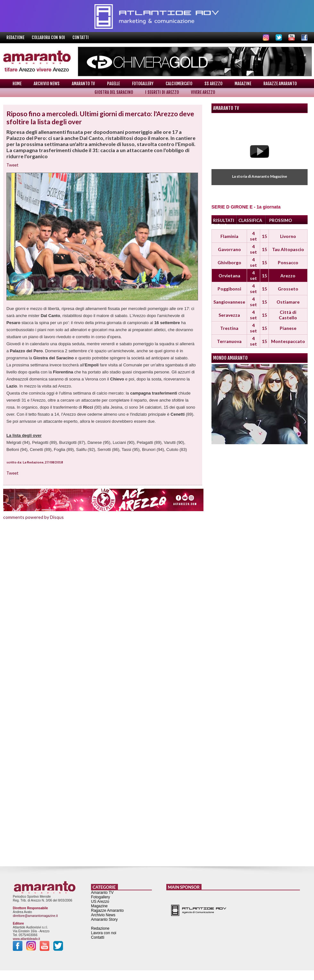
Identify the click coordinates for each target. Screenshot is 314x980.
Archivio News (47, 84)
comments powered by (33, 517)
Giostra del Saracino (114, 92)
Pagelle (113, 84)
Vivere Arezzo (203, 92)
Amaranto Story (104, 919)
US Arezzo (100, 902)
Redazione (16, 37)
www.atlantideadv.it (26, 939)
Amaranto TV (83, 84)
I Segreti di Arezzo (162, 92)
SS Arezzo (213, 84)
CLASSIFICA (250, 220)
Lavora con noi (104, 933)
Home (17, 84)
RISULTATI (224, 220)
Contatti (81, 37)
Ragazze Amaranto (280, 84)
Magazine (243, 84)
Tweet (12, 165)
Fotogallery (143, 84)
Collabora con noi (49, 37)
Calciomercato (179, 84)
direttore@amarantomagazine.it (35, 916)
